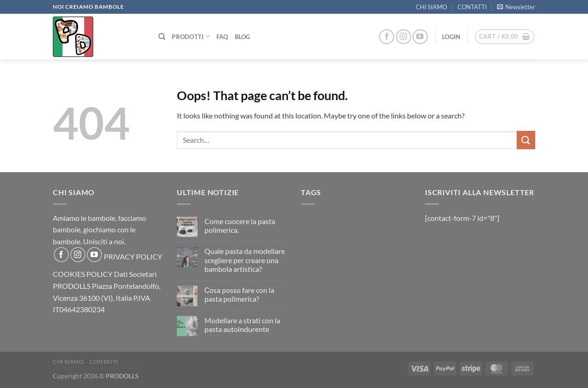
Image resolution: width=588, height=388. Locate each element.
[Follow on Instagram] (404, 37)
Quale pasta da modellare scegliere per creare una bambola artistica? (245, 260)
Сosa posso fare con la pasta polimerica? (240, 294)
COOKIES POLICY (83, 274)
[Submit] (526, 140)
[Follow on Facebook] (387, 37)
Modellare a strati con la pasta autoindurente (242, 325)
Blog (243, 37)
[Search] (162, 37)
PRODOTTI (191, 37)
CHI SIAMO (431, 7)
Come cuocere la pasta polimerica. (240, 225)
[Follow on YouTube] (420, 37)
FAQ (222, 37)
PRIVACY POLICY (133, 256)
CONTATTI (472, 7)
